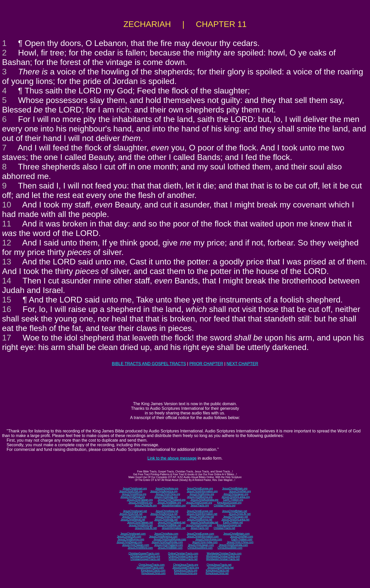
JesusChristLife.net (240, 514)
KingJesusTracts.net (217, 570)
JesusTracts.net (200, 528)
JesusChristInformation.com (203, 537)
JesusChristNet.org (240, 491)
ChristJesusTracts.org (186, 565)
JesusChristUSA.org (131, 491)
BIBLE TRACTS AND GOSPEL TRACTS (149, 364)
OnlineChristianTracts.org (183, 556)
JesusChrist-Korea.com (209, 539)
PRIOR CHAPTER (206, 364)
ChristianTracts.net (224, 528)
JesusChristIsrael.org (135, 489)
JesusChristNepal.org (133, 497)
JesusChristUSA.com (129, 537)
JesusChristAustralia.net (204, 522)
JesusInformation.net (174, 528)
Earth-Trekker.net (233, 522)
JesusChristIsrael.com (133, 534)
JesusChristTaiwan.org (140, 500)
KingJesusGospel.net (229, 525)
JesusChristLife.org (146, 505)
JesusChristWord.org (140, 503)
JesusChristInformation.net (202, 514)
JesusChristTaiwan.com (136, 545)
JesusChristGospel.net (199, 525)
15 (7, 300)
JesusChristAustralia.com (233, 545)
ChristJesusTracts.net (219, 565)
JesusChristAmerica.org (164, 491)
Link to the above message (172, 458)
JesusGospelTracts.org (186, 568)
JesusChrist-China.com (240, 542)
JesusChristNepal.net (133, 520)
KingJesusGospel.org (229, 503)
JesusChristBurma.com (131, 539)
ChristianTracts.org (225, 505)
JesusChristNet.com (241, 537)
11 (7, 224)
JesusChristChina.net (168, 517)
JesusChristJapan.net (236, 517)
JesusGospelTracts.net (220, 568)
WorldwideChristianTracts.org (223, 556)
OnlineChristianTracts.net (183, 559)
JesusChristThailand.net (172, 522)
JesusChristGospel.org (199, 503)
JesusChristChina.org (168, 494)
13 (7, 262)
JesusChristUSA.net (131, 514)
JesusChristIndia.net (166, 520)
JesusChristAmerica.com (163, 537)
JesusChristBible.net (169, 525)
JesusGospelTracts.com (150, 568)
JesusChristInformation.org (202, 491)
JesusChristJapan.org (236, 494)
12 (7, 243)
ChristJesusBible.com (230, 548)
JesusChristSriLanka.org (236, 497)
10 (7, 205)
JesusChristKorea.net (202, 517)
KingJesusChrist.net (217, 573)
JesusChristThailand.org (172, 500)
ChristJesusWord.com (200, 548)
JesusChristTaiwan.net (140, 522)
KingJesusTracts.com (153, 570)
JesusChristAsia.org (167, 489)
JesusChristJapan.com (201, 545)
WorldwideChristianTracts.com (224, 553)
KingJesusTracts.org (186, 570)
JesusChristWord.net (141, 525)
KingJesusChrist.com (153, 573)
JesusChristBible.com (170, 548)
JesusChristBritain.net (234, 511)
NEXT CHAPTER (242, 364)
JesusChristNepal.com (129, 542)
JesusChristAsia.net (167, 511)
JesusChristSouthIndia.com (167, 542)
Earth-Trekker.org (233, 500)
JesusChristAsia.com (166, 534)
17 (7, 338)
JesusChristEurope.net (200, 511)
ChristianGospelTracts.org (145, 556)
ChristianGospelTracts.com (144, 553)
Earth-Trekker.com (242, 539)
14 (7, 281)
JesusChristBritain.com (236, 534)
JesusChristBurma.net (200, 520)
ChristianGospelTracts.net (145, 559)
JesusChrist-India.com (205, 542)
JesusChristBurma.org (200, 497)
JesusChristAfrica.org (134, 494)
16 (7, 309)
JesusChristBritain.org (235, 489)
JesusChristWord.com (140, 548)
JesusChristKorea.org (202, 494)
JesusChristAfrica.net (134, 517)
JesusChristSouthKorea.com (170, 539)
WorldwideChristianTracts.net (223, 559)
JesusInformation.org (174, 505)
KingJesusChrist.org (186, 573)
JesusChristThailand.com (169, 545)
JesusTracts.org (200, 505)
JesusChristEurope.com (200, 534)
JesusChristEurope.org (200, 489)
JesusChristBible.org (169, 503)
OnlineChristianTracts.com (183, 553)
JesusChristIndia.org (166, 497)
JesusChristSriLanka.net (235, 520)
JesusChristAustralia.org (204, 500)
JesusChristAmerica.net (164, 514)
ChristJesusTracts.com (151, 565)
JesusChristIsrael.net (135, 511)
